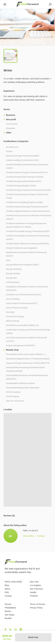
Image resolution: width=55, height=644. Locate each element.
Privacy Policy (36, 608)
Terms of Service (38, 604)
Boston (8, 611)
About (7, 589)
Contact (8, 596)
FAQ (7, 592)
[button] (27, 27)
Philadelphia (10, 608)
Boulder (8, 618)
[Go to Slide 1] (10, 56)
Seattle (33, 592)
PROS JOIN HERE (13, 582)
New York (34, 582)
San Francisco (36, 589)
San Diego (9, 615)
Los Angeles (35, 585)
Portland (34, 596)
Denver (8, 604)
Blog (7, 585)
